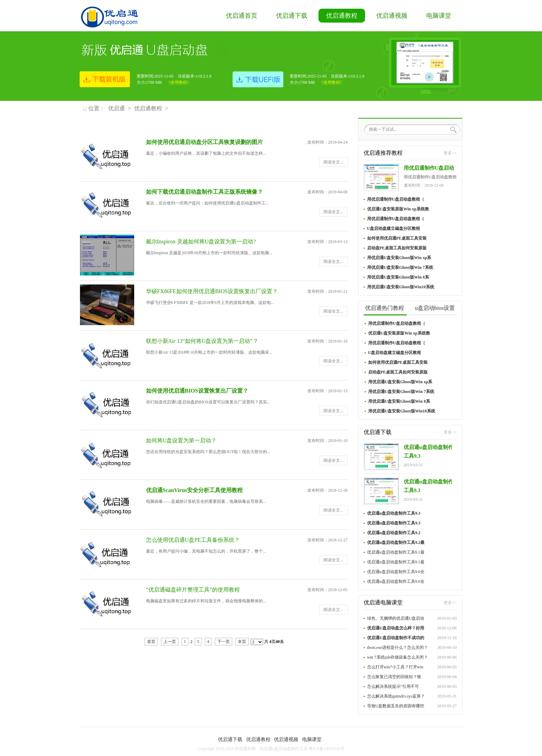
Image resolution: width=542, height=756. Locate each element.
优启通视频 (392, 16)
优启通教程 (342, 16)
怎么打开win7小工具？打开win (395, 667)
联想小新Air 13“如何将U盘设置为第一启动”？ (202, 341)
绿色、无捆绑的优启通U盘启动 (396, 618)
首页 (151, 642)
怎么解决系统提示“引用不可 (393, 686)
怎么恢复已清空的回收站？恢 (394, 677)
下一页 (224, 642)
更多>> (450, 153)
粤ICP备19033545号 (327, 749)
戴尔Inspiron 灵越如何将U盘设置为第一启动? (201, 242)
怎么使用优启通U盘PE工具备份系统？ (193, 540)
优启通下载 (292, 16)
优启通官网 (245, 749)
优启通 (116, 108)
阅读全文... (333, 162)
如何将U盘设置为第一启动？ (181, 440)
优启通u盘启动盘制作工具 (284, 749)
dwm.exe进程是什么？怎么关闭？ (398, 648)
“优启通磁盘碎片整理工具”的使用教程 (193, 590)
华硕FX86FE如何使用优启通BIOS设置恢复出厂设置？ (212, 291)
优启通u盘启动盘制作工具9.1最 (396, 552)
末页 (242, 642)
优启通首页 (242, 16)
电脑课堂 (439, 16)
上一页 (170, 642)
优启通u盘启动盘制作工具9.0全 (396, 572)
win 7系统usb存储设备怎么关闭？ (398, 657)
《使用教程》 (179, 82)
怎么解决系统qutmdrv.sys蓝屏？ (396, 696)
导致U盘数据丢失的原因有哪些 (396, 706)
